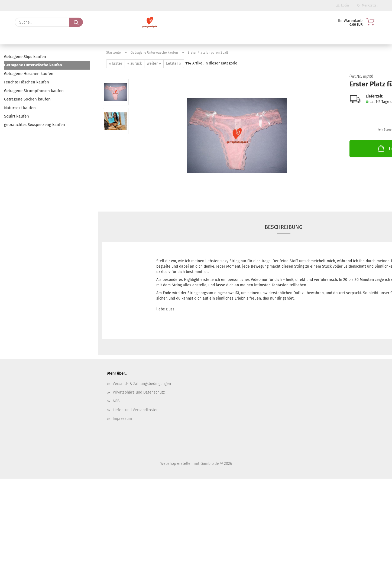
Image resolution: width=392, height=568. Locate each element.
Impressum (122, 419)
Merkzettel (367, 5)
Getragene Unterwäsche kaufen (33, 65)
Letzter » (174, 64)
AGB (116, 401)
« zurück (135, 64)
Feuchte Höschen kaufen (27, 82)
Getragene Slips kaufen (25, 57)
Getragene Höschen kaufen (29, 74)
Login (343, 5)
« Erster (116, 64)
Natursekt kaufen (20, 108)
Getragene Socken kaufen (27, 99)
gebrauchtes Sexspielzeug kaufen (35, 125)
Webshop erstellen (176, 464)
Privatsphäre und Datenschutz (139, 392)
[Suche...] (76, 22)
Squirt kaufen (17, 116)
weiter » (154, 64)
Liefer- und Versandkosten (136, 410)
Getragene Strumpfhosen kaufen (34, 91)
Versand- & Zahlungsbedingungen (142, 384)
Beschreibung (284, 227)
